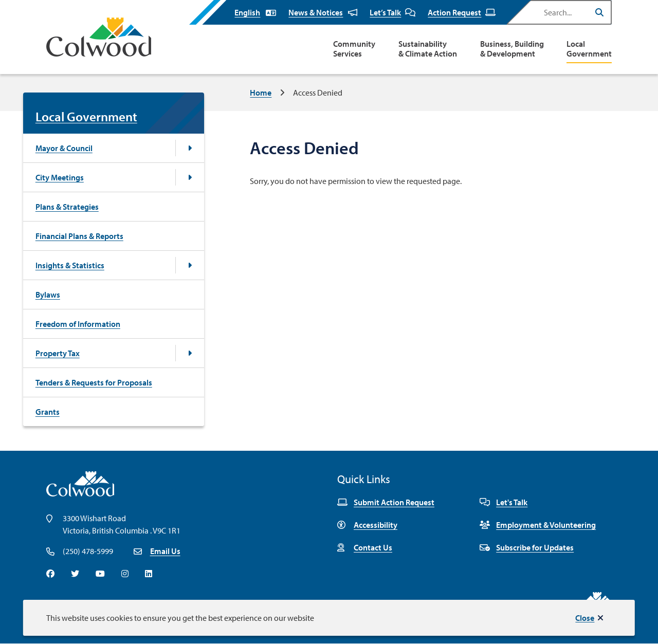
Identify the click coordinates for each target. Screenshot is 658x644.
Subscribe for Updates (527, 547)
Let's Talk (504, 502)
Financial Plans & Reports (79, 236)
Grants (48, 412)
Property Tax (58, 353)
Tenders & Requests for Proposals (94, 382)
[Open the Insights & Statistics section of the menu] (190, 265)
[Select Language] (255, 12)
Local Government (589, 49)
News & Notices (323, 12)
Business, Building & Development (512, 49)
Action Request (462, 12)
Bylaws (48, 295)
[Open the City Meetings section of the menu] (190, 177)
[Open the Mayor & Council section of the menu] (190, 148)
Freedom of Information (78, 324)
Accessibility (367, 525)
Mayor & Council (64, 148)
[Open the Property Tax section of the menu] (190, 353)
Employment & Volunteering (538, 525)
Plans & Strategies (67, 207)
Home (261, 93)
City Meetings (60, 177)
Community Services (354, 49)
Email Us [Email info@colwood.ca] (165, 551)
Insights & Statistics (70, 265)
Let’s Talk (392, 12)
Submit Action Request (386, 502)
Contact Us (365, 547)
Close (585, 618)
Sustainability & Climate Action (428, 49)
